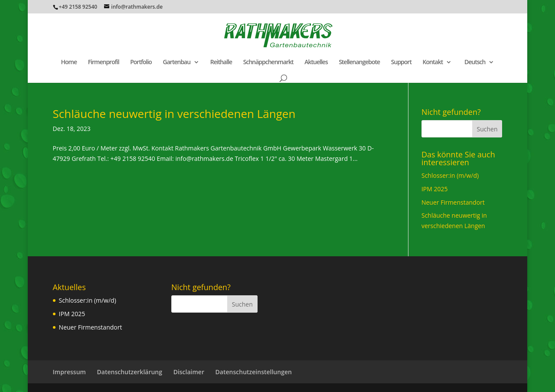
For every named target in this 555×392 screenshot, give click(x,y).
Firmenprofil (104, 62)
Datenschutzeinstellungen (254, 372)
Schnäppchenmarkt (268, 62)
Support (401, 62)
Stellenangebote (359, 62)
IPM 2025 (435, 189)
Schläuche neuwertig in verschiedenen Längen (174, 114)
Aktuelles (316, 62)
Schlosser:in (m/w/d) (450, 175)
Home (69, 62)
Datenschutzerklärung (130, 372)
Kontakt (433, 62)
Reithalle (221, 62)
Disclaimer (189, 372)
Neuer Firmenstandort (453, 202)
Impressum (69, 372)
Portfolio (141, 62)
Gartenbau (177, 62)
